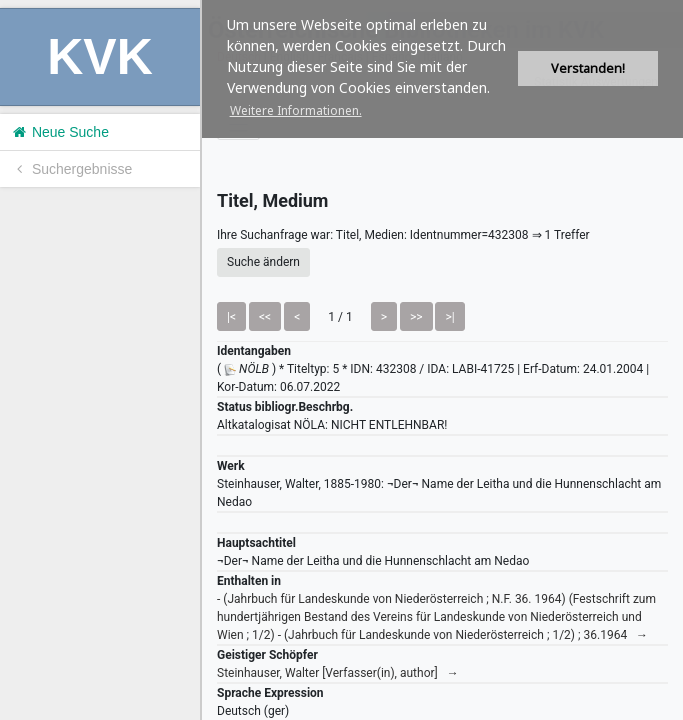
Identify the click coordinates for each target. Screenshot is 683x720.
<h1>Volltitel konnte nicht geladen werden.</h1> (442, 360)
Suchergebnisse (71, 169)
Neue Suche (59, 132)
